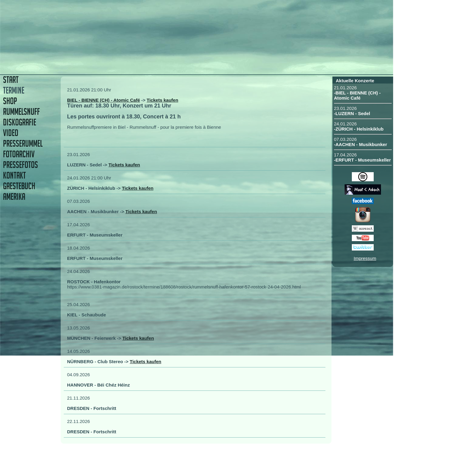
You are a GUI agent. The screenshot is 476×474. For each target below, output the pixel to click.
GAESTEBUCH (19, 186)
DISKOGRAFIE (20, 122)
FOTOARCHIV (19, 154)
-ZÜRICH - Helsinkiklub (359, 129)
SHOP (10, 101)
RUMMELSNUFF (21, 112)
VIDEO (11, 133)
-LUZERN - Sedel (352, 113)
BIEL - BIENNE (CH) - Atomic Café (104, 100)
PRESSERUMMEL (23, 143)
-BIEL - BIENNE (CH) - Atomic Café (357, 95)
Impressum (365, 258)
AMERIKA (14, 197)
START (11, 80)
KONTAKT (14, 175)
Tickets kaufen (162, 100)
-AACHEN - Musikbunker (360, 144)
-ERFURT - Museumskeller (362, 160)
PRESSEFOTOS (20, 165)
